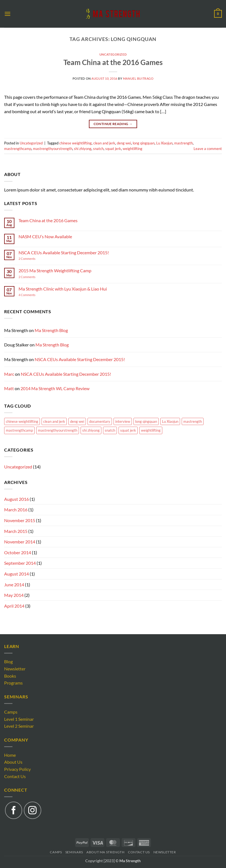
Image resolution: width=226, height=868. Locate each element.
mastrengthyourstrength (53, 149)
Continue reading (113, 124)
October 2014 (18, 552)
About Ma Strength (105, 852)
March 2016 (16, 510)
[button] (7, 14)
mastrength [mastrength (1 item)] (193, 421)
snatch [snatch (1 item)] (110, 430)
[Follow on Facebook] (14, 810)
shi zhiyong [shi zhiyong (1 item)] (91, 430)
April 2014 (14, 606)
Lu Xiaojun (164, 143)
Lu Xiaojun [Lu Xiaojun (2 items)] (170, 421)
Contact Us (15, 776)
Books (10, 676)
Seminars (74, 852)
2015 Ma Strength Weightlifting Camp (55, 270)
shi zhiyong (83, 149)
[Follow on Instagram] (32, 810)
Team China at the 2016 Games (113, 62)
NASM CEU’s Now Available (45, 236)
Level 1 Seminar (19, 719)
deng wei (124, 143)
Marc (9, 374)
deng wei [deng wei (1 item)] (77, 421)
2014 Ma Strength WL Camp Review (55, 388)
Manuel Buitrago (138, 78)
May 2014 (14, 595)
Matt (9, 388)
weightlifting (133, 149)
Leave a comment (208, 149)
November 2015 (20, 520)
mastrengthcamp (18, 149)
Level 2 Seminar (19, 726)
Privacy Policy (17, 769)
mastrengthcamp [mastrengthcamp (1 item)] (19, 430)
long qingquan (144, 143)
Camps (11, 712)
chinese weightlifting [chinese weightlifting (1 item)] (22, 421)
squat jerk (113, 149)
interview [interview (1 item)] (123, 421)
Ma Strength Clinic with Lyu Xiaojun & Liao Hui (63, 289)
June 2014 (14, 585)
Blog (8, 661)
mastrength (183, 143)
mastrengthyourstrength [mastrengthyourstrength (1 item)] (58, 430)
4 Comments (33, 295)
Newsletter (15, 669)
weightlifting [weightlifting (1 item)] (151, 430)
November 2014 (20, 542)
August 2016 (16, 499)
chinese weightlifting (75, 143)
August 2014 (16, 574)
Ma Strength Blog (51, 330)
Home (10, 755)
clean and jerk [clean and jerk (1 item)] (54, 421)
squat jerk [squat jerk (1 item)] (128, 430)
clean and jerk (104, 143)
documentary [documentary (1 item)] (100, 421)
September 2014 (20, 563)
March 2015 (16, 531)
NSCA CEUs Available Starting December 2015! (64, 252)
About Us (13, 762)
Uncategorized (113, 54)
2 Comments (34, 259)
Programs (13, 683)
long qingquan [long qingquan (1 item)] (146, 421)
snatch (98, 149)
